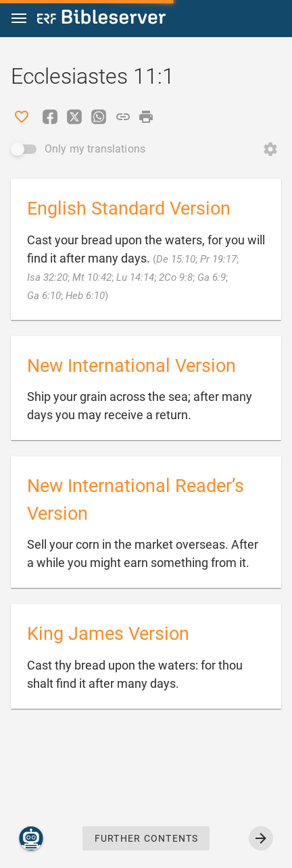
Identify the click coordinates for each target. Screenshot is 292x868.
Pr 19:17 (218, 259)
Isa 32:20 (47, 277)
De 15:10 (176, 259)
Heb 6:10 (85, 296)
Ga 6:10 (44, 296)
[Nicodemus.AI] (31, 838)
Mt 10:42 (92, 277)
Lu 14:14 (135, 277)
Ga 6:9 (212, 277)
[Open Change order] (270, 149)
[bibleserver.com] (101, 19)
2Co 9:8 (176, 277)
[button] (19, 19)
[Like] (22, 117)
